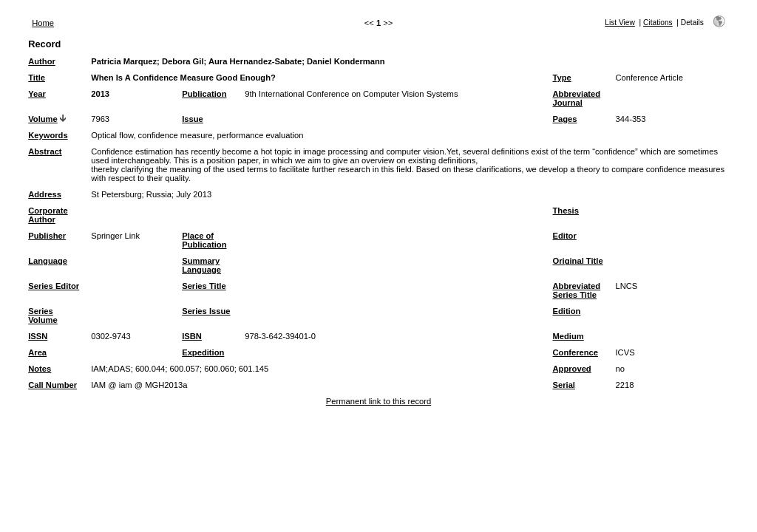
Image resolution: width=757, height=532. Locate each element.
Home (43, 23)
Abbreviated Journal (576, 98)
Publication (204, 94)
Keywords (48, 135)
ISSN (38, 336)
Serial (563, 385)
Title (37, 78)
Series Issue (206, 311)
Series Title (204, 286)
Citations (658, 23)
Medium (568, 336)
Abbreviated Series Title (576, 290)
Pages (564, 119)
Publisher (47, 236)
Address (45, 194)
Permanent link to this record (378, 401)
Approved (571, 369)
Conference (575, 352)
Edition (566, 311)
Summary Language (201, 265)
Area (37, 352)
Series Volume (43, 316)
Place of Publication (204, 240)
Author (42, 61)
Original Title (577, 261)
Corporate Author (48, 215)
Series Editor (54, 286)
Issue (193, 119)
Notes (40, 369)
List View (620, 23)
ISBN (192, 336)
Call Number (52, 385)
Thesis (565, 211)
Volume (43, 119)
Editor (564, 236)
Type (561, 78)
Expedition (203, 352)
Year (37, 94)
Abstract (45, 151)
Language (48, 261)
